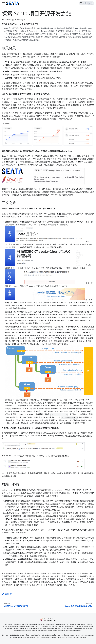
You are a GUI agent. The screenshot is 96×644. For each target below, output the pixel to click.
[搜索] (87, 3)
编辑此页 (7, 594)
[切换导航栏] (3, 3)
